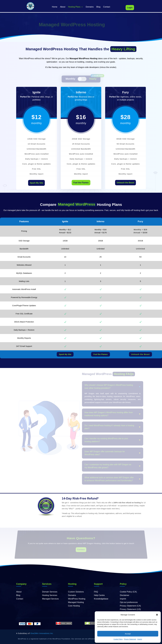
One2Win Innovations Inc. (42, 633)
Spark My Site (36, 183)
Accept (128, 634)
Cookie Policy (118, 639)
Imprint (140, 639)
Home (55, 7)
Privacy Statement (130, 639)
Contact (107, 7)
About (63, 7)
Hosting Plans (74, 7)
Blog (98, 7)
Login (130, 8)
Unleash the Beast (126, 183)
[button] (157, 615)
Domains (90, 7)
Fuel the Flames (81, 183)
